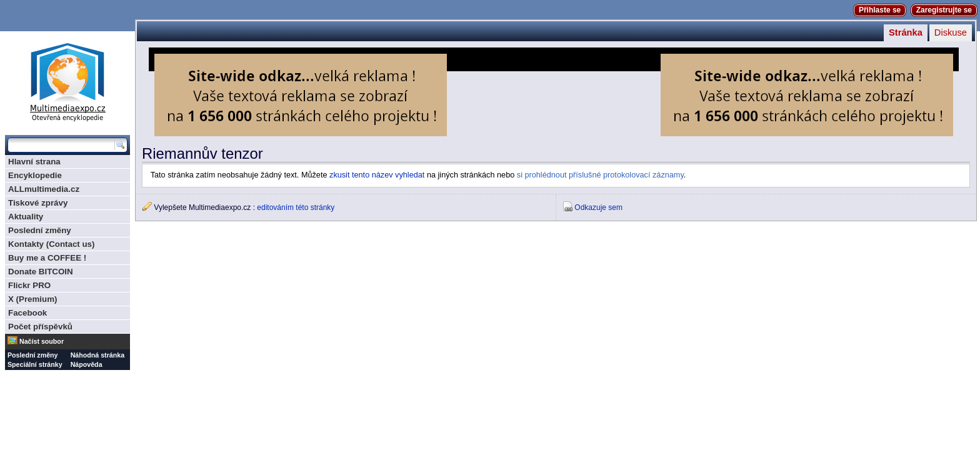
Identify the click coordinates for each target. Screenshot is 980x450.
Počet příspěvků (40, 327)
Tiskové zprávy (38, 203)
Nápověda (87, 364)
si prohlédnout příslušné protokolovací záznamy (600, 175)
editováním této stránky (296, 207)
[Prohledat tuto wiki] (61, 145)
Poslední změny (40, 230)
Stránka (906, 32)
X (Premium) (33, 299)
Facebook (27, 313)
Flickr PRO (29, 285)
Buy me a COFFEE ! (47, 258)
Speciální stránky (35, 364)
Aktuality (26, 217)
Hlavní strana (34, 162)
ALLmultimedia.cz (44, 189)
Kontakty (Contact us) (51, 244)
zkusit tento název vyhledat (377, 175)
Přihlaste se (880, 10)
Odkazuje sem (598, 207)
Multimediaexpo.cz (67, 80)
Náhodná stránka (97, 355)
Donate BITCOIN (41, 272)
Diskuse (951, 32)
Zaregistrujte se (944, 10)
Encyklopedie (35, 175)
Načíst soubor (42, 341)
